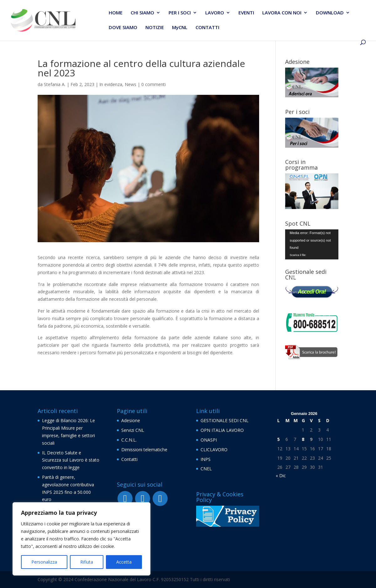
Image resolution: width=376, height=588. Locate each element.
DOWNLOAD (330, 13)
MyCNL (180, 28)
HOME (116, 13)
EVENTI (246, 13)
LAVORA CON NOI (282, 13)
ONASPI (209, 440)
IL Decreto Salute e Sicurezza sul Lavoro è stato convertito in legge (71, 460)
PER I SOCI (180, 13)
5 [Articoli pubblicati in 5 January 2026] (279, 439)
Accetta (124, 562)
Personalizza (44, 562)
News (131, 84)
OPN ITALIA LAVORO (222, 430)
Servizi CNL (133, 430)
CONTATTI (207, 28)
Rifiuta (87, 562)
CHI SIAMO (142, 13)
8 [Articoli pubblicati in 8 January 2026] (303, 439)
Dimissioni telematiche (144, 450)
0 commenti (154, 84)
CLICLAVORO (214, 450)
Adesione (131, 420)
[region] (81, 539)
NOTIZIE (155, 28)
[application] (312, 244)
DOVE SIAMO (123, 28)
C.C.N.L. (129, 440)
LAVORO (215, 13)
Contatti (129, 459)
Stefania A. (55, 84)
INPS (206, 459)
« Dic (281, 476)
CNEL (206, 469)
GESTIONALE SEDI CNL (225, 420)
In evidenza (111, 84)
